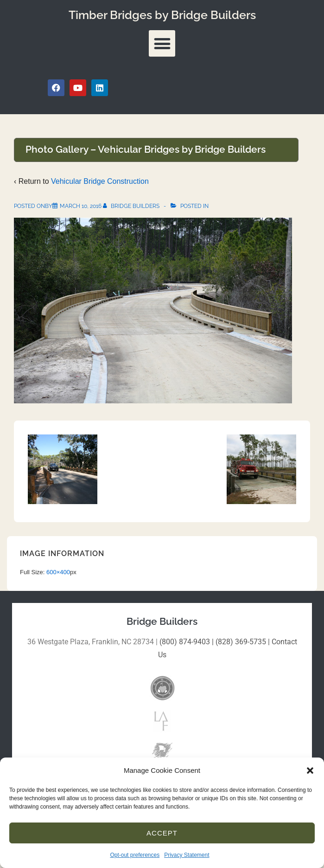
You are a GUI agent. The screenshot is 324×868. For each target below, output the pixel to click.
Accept (162, 833)
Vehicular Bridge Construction (100, 181)
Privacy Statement (187, 855)
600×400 (58, 572)
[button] (310, 771)
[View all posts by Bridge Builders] (132, 206)
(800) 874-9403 (185, 642)
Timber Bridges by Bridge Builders (162, 15)
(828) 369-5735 (241, 642)
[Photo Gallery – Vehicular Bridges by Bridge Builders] (81, 206)
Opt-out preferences (135, 855)
